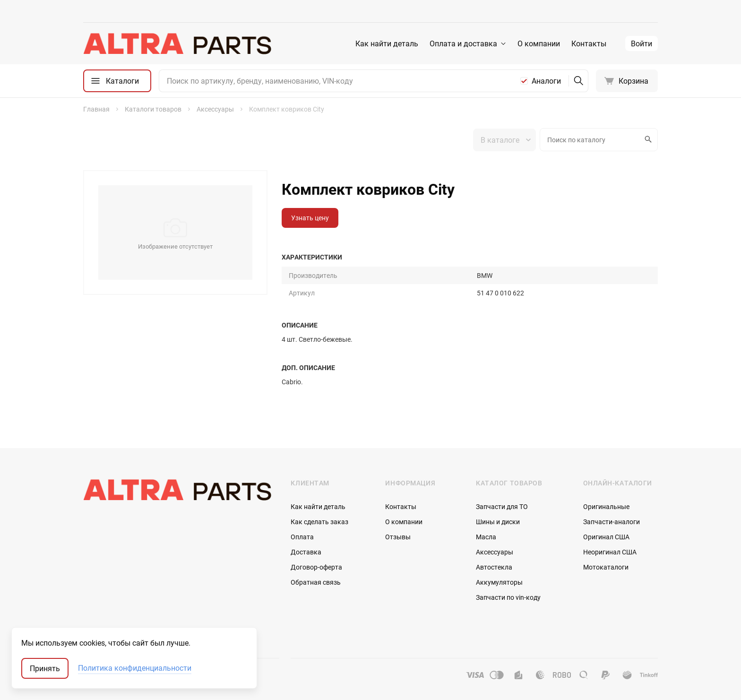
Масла (486, 537)
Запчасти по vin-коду (508, 597)
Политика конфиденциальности (135, 668)
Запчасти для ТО (502, 506)
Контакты (589, 43)
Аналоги (546, 81)
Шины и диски (498, 522)
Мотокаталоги (606, 567)
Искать (647, 139)
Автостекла (494, 567)
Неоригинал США (610, 552)
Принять (45, 668)
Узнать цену (310, 218)
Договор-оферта (316, 567)
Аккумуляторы (499, 582)
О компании (539, 43)
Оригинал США (606, 537)
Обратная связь (316, 582)
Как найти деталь (387, 43)
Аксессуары (495, 552)
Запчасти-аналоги (612, 522)
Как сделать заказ (319, 522)
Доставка (306, 552)
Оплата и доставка (463, 43)
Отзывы (398, 537)
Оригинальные (606, 506)
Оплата (302, 537)
